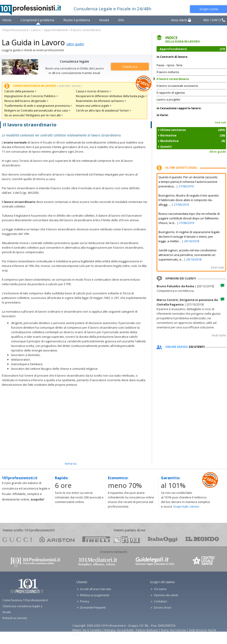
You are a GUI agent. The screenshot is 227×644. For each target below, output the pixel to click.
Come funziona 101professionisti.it (25, 600)
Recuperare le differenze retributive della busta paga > (111, 96)
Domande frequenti (93, 608)
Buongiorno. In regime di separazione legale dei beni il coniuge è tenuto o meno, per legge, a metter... (189, 237)
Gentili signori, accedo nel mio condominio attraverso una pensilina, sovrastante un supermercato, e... (187, 255)
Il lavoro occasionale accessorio (177, 86)
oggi (163, 539)
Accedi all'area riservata (96, 589)
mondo (202, 539)
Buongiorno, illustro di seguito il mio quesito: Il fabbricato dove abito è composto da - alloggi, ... (189, 200)
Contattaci (160, 601)
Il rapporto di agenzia (171, 93)
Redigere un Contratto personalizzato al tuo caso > (37, 110)
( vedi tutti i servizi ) (69, 86)
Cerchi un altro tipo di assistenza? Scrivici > (103, 110)
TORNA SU (71, 463)
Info (121, 20)
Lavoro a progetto (168, 100)
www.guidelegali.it (155, 562)
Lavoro (36, 30)
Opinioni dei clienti (166, 595)
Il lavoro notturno (168, 72)
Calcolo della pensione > (20, 91)
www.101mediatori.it (98, 562)
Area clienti (181, 20)
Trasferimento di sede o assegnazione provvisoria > (38, 106)
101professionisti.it (15, 30)
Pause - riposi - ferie (170, 65)
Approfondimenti (56, 30)
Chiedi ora (130, 67)
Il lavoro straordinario (173, 79)
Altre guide (218, 152)
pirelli (96, 539)
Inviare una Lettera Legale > (94, 106)
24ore (127, 540)
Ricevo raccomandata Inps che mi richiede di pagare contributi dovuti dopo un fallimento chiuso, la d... (189, 218)
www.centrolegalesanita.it (204, 562)
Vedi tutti (220, 122)
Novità (104, 20)
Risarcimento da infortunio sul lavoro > (101, 101)
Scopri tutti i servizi (186, 506)
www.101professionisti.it (35, 562)
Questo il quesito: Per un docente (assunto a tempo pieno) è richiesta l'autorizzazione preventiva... (188, 182)
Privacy (85, 601)
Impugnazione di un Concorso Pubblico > (31, 96)
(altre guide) (75, 44)
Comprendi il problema (37, 20)
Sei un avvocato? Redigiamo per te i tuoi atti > (34, 115)
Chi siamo (160, 589)
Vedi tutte (219, 335)
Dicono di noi (163, 608)
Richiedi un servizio (15, 618)
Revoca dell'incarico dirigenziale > (26, 101)
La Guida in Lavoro (33, 42)
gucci (17, 539)
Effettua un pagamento (95, 595)
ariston (57, 539)
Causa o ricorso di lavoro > (93, 91)
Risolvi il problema (77, 20)
